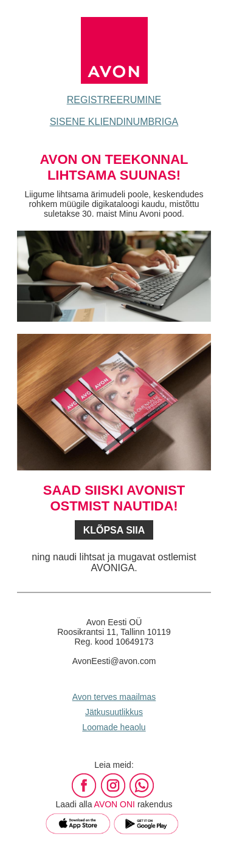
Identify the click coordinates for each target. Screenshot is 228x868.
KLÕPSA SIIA (114, 530)
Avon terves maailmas (114, 697)
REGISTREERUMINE (114, 100)
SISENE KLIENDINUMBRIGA (114, 122)
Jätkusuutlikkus (114, 712)
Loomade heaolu (114, 727)
